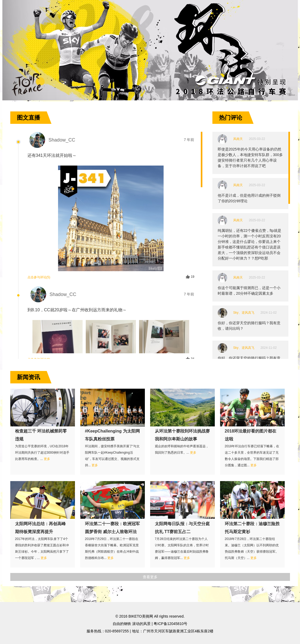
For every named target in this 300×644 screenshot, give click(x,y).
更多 (47, 459)
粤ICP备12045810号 (170, 624)
